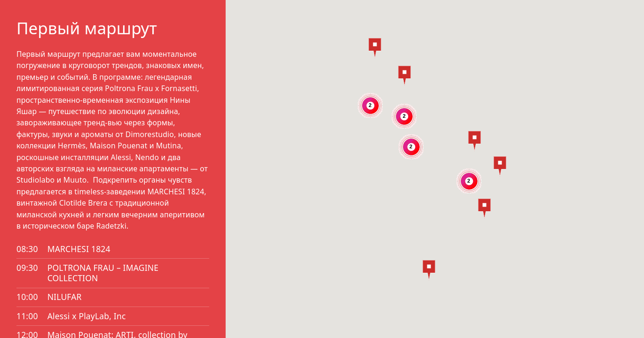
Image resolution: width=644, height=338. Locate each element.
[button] (429, 270)
